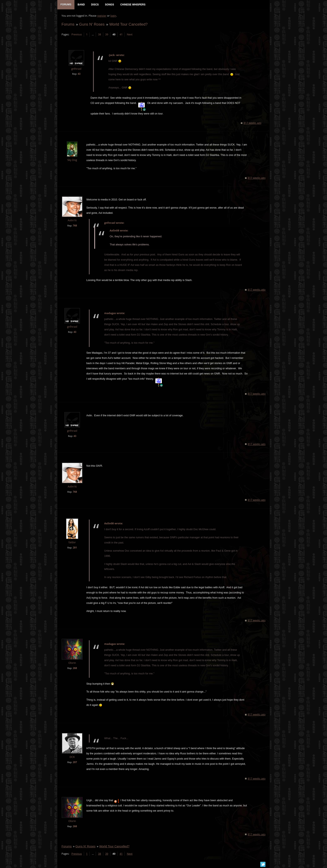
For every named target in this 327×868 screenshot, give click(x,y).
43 (79, 74)
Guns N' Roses (92, 24)
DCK (72, 757)
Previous (77, 34)
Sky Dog (72, 160)
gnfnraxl (76, 69)
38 (99, 34)
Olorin (72, 663)
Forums (68, 24)
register (102, 16)
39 (107, 34)
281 (75, 548)
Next (130, 34)
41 (121, 34)
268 (75, 668)
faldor (72, 542)
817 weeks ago (252, 123)
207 (75, 762)
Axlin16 (72, 220)
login (113, 16)
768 (75, 226)
